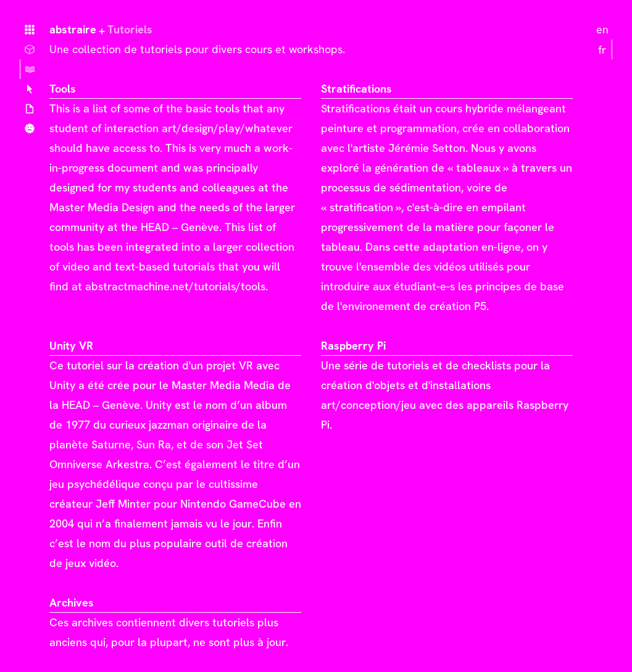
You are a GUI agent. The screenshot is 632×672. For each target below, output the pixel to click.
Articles (30, 109)
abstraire (73, 29)
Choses (30, 49)
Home (30, 30)
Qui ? (30, 128)
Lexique (30, 89)
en (602, 29)
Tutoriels (30, 69)
